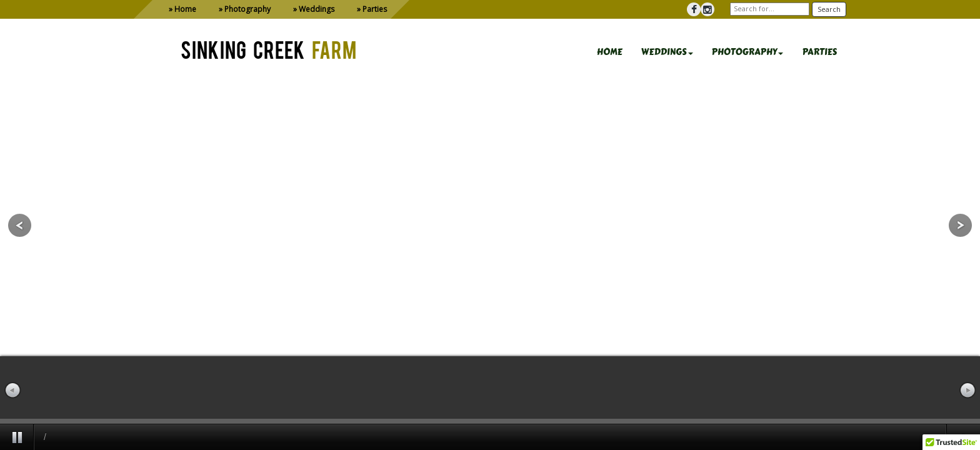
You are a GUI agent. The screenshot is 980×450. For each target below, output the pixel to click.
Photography (247, 9)
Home (185, 9)
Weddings (317, 9)
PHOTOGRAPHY (748, 52)
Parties (375, 9)
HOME (610, 52)
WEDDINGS (667, 52)
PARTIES (819, 52)
